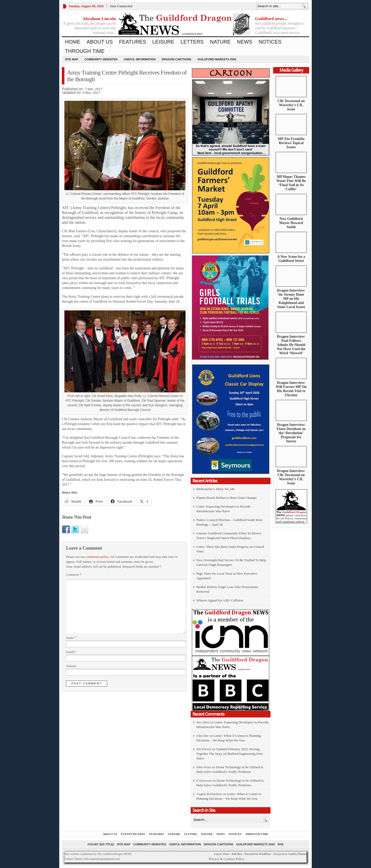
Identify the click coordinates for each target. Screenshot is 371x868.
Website (71, 666)
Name (71, 638)
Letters (192, 42)
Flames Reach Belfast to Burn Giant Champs (226, 498)
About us (100, 42)
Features (133, 42)
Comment (74, 575)
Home (73, 42)
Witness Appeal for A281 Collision (220, 600)
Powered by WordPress (258, 854)
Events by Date (133, 834)
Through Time (85, 51)
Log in (218, 854)
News (244, 42)
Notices (270, 42)
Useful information (140, 59)
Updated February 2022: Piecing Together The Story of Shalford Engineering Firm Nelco (230, 754)
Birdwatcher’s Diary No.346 (215, 489)
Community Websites (101, 59)
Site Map (72, 59)
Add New (237, 854)
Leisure (163, 42)
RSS (281, 844)
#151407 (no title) (101, 844)
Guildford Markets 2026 (217, 59)
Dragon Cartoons (177, 59)
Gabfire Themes (297, 854)
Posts (226, 854)
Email (71, 652)
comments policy (97, 557)
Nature (220, 42)
